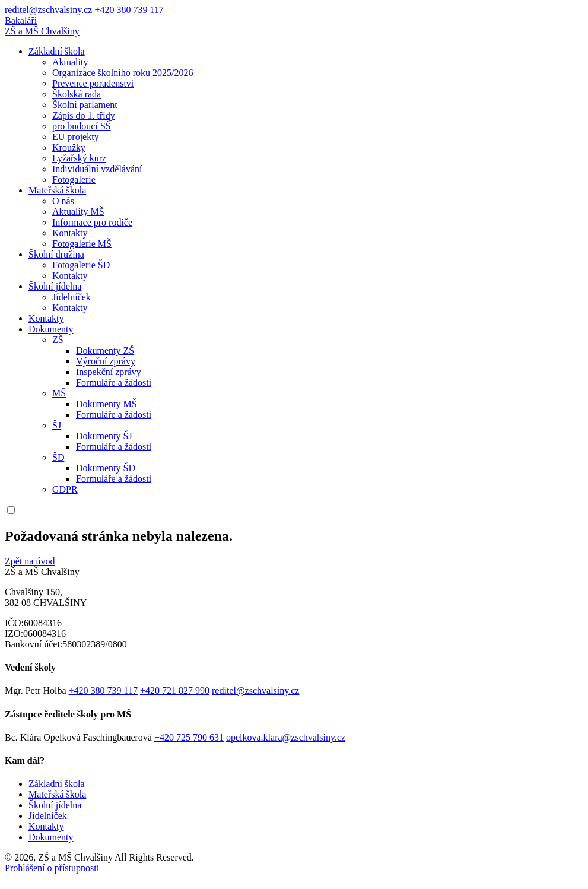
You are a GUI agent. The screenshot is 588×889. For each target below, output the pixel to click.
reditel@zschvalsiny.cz (48, 10)
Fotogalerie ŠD (81, 265)
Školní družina (56, 254)
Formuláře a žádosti (114, 382)
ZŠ (58, 340)
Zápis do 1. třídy (84, 115)
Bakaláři (21, 20)
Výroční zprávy (106, 361)
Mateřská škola (57, 190)
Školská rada (77, 94)
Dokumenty (51, 329)
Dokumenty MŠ (107, 404)
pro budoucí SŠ (82, 126)
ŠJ (57, 425)
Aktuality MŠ (78, 212)
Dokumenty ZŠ (105, 350)
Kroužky (69, 147)
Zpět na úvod (30, 561)
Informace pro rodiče (92, 222)
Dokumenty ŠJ (104, 436)
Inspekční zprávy (109, 372)
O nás (63, 201)
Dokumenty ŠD (106, 468)
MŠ (59, 393)
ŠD (58, 457)
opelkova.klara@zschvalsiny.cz (286, 737)
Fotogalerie (74, 180)
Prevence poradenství (93, 83)
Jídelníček (71, 297)
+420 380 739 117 (129, 10)
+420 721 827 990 (175, 690)
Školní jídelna (55, 286)
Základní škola (57, 51)
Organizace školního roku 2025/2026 (123, 73)
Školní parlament (85, 105)
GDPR (65, 489)
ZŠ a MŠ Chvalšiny (42, 31)
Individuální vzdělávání (97, 169)
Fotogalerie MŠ (82, 244)
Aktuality (70, 62)
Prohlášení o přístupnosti (52, 868)
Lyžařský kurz (79, 158)
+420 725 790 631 (189, 737)
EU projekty (76, 137)
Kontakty (70, 233)
